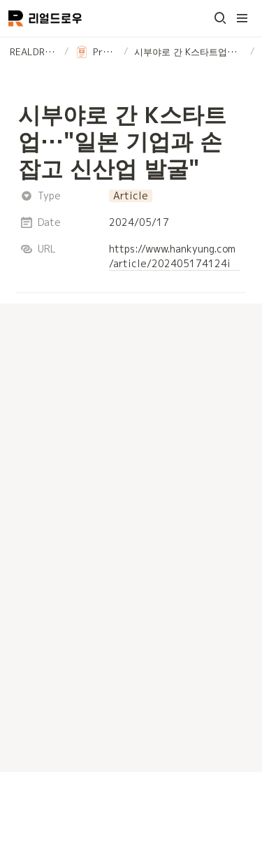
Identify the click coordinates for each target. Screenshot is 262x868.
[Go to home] (45, 18)
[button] (220, 18)
